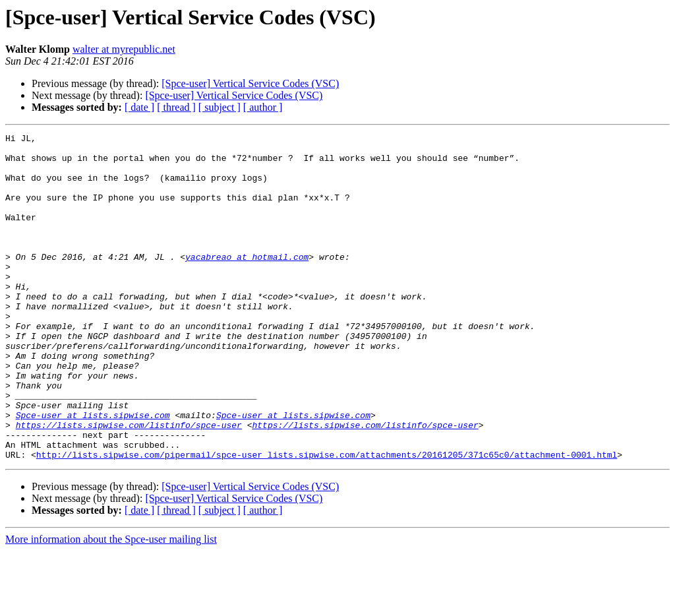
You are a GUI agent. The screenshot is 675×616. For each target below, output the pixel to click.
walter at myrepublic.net (124, 49)
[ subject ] (220, 107)
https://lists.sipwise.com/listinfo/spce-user (129, 484)
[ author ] (263, 107)
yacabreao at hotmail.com (247, 282)
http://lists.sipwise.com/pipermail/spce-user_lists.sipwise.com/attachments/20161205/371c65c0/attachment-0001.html (327, 520)
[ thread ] (176, 107)
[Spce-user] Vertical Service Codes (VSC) (250, 83)
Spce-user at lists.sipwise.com (93, 472)
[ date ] (139, 107)
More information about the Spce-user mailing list (111, 604)
